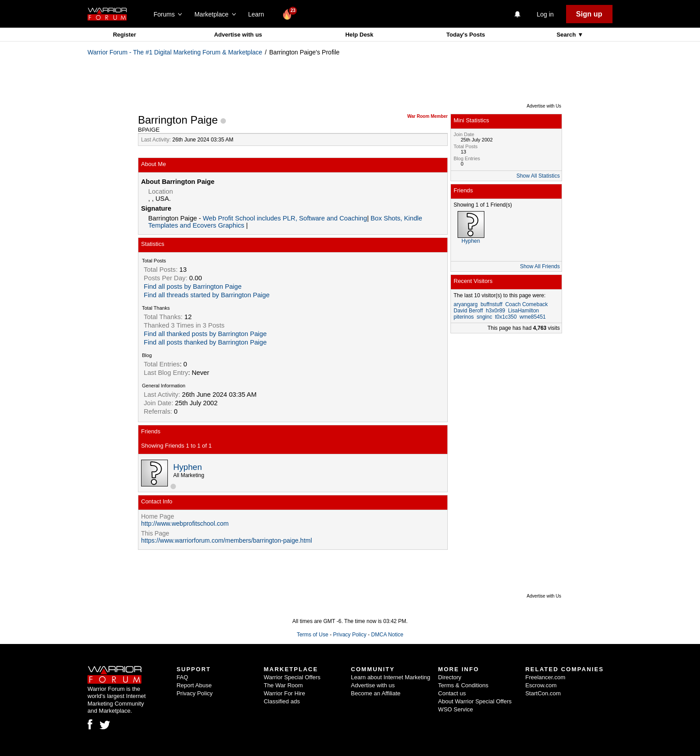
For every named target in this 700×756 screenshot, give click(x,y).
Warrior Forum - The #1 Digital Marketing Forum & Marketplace (175, 52)
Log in (545, 14)
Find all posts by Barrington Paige (193, 287)
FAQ (182, 677)
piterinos (464, 317)
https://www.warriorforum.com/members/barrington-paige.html (227, 540)
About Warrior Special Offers (475, 701)
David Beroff (468, 311)
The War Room (283, 685)
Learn (259, 14)
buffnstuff (491, 304)
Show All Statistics (538, 176)
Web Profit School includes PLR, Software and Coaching (285, 218)
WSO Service (455, 709)
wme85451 (533, 317)
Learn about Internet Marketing (391, 677)
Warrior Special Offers (292, 677)
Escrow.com (541, 685)
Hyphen (187, 467)
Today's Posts (466, 35)
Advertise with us (238, 35)
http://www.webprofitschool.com (185, 523)
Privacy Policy (350, 635)
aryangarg (466, 304)
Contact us (452, 693)
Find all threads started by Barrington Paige (207, 295)
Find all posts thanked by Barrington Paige (205, 342)
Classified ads (282, 701)
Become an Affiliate (376, 693)
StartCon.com (543, 693)
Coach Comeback (527, 304)
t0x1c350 (506, 317)
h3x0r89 (495, 311)
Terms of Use (313, 635)
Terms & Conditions (463, 685)
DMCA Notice (387, 635)
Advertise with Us (544, 106)
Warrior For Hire (285, 693)
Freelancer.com (546, 677)
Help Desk (359, 35)
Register (125, 35)
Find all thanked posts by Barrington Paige (205, 334)
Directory (450, 677)
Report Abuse (194, 685)
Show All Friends (540, 266)
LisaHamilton (523, 311)
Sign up (589, 14)
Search (567, 35)
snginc (485, 317)
